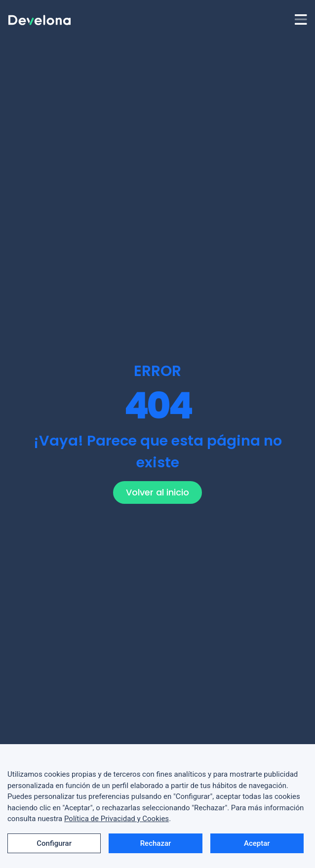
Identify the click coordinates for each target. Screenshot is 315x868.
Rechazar (156, 843)
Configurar (54, 843)
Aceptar (257, 843)
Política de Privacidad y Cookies (117, 819)
